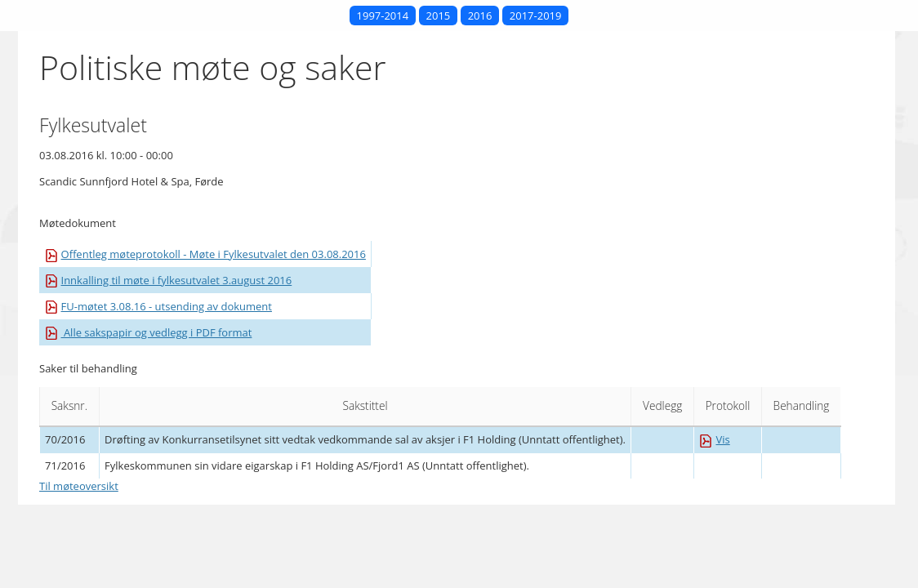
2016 (480, 16)
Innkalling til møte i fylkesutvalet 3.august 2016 (169, 280)
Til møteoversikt (79, 486)
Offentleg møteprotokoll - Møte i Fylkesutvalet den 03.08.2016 (205, 254)
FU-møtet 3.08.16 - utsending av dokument (158, 306)
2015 (439, 16)
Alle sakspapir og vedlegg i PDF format (149, 332)
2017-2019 (536, 16)
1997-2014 (383, 16)
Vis (714, 439)
